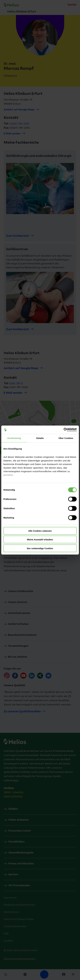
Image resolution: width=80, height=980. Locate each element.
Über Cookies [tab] (66, 438)
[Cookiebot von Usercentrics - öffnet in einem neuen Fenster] (64, 430)
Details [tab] (40, 438)
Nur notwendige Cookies (40, 548)
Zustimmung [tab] (14, 438)
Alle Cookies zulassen (40, 531)
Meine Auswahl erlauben (40, 540)
